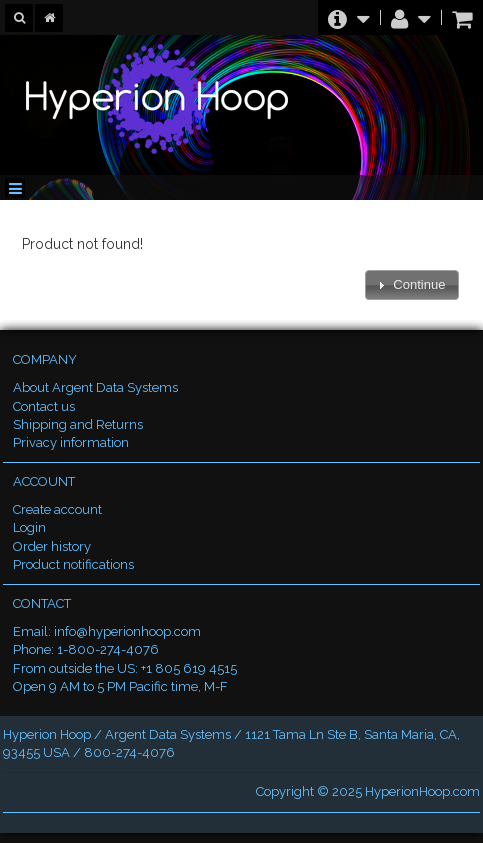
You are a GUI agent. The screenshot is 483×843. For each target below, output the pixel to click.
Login (29, 527)
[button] (412, 285)
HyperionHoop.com (422, 791)
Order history (52, 546)
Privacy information (71, 442)
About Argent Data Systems (95, 387)
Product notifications (73, 564)
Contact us (44, 406)
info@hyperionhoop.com (127, 631)
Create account (57, 509)
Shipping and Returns (78, 424)
